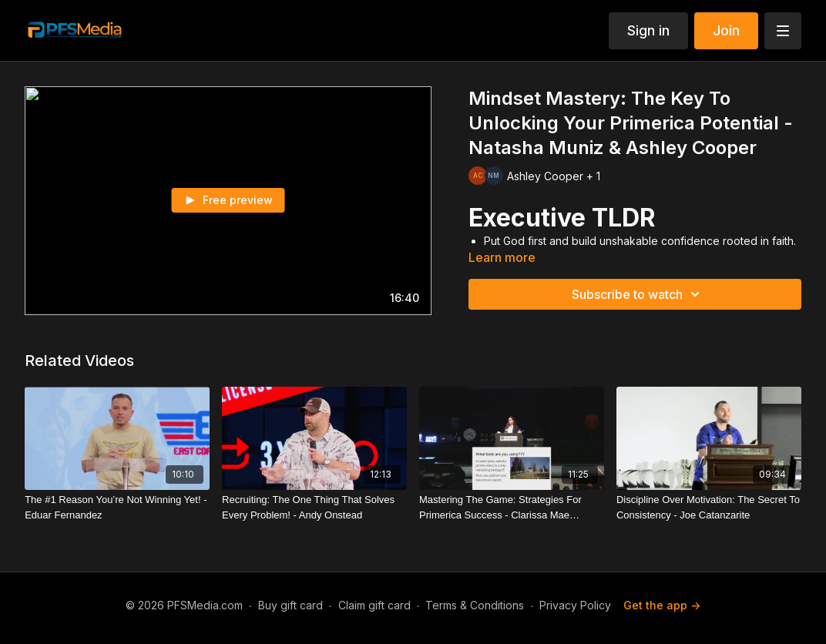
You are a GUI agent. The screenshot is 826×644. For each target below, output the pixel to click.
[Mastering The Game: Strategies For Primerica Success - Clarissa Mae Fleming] (512, 507)
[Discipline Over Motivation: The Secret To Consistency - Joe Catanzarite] (709, 507)
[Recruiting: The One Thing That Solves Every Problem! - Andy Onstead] (314, 507)
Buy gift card (290, 605)
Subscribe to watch (638, 294)
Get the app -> (662, 605)
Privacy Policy (575, 605)
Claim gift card (374, 605)
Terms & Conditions (475, 605)
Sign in (648, 30)
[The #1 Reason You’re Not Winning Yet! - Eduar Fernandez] (117, 507)
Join (726, 30)
